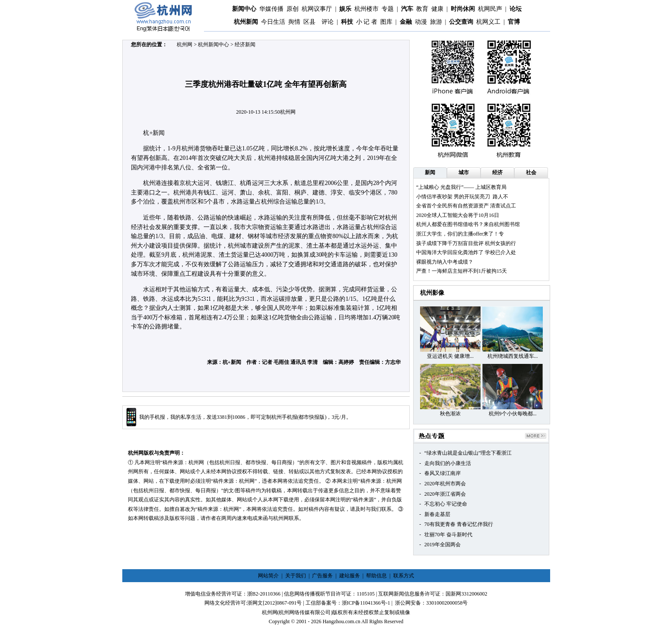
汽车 (407, 9)
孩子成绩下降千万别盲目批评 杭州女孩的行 (466, 243)
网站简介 (268, 576)
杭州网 (185, 45)
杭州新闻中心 (213, 45)
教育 (422, 9)
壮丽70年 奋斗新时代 (448, 535)
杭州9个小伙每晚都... (513, 414)
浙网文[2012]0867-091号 (274, 603)
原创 (293, 9)
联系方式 (404, 576)
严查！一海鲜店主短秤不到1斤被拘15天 (462, 271)
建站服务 (350, 576)
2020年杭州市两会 (445, 484)
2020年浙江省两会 (445, 494)
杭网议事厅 (317, 9)
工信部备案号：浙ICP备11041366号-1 (348, 603)
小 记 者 (367, 22)
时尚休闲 (463, 9)
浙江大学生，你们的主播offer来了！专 (460, 234)
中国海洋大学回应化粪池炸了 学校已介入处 (466, 252)
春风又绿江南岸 (443, 473)
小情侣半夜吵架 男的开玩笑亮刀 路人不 (462, 197)
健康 (437, 9)
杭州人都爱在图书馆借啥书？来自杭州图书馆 (468, 224)
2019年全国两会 (443, 545)
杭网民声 (490, 9)
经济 (497, 172)
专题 (388, 9)
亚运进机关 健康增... (450, 356)
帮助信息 (376, 576)
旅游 (436, 22)
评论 (328, 22)
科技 (347, 22)
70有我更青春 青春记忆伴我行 (459, 524)
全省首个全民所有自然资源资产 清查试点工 (466, 206)
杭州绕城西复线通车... (513, 356)
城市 (464, 172)
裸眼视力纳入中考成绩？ (445, 262)
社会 (531, 172)
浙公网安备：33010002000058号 (431, 603)
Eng (141, 29)
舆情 (294, 22)
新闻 (430, 172)
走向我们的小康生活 (448, 463)
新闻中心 (244, 9)
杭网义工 (488, 22)
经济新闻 (245, 45)
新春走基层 (437, 514)
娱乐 (345, 9)
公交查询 (461, 22)
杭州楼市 (366, 9)
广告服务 (322, 576)
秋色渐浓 (450, 414)
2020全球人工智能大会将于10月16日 (458, 215)
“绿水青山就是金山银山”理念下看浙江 (468, 453)
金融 (406, 22)
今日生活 (273, 22)
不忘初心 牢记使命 (446, 504)
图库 (386, 22)
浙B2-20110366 (264, 594)
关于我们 (296, 576)
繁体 (152, 29)
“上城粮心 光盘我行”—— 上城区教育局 (461, 187)
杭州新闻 (246, 22)
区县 (309, 22)
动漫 (421, 22)
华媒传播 (271, 9)
